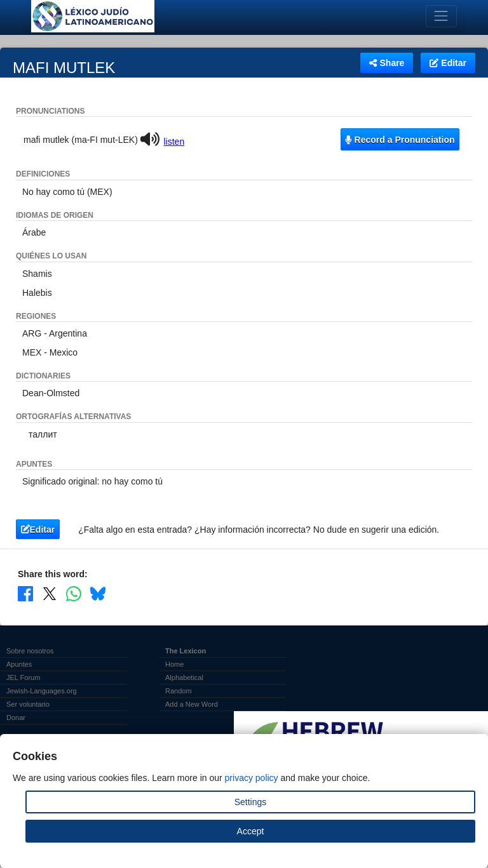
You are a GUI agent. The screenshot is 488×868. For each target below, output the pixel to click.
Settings (251, 802)
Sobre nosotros (30, 651)
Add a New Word (192, 704)
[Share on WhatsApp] (74, 594)
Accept (251, 831)
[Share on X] (50, 594)
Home (174, 664)
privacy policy (252, 778)
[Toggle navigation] (441, 16)
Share (387, 63)
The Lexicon (186, 651)
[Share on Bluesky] (98, 594)
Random (179, 691)
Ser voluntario (28, 704)
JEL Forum (23, 678)
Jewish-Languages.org (42, 691)
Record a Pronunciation (400, 140)
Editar (448, 63)
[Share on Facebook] (25, 594)
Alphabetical (184, 678)
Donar (16, 718)
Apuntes (19, 664)
